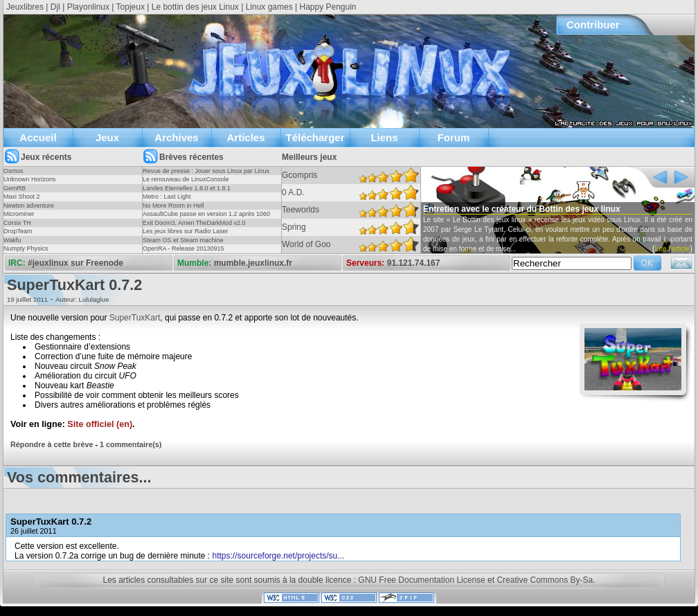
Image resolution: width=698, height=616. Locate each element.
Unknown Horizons (30, 179)
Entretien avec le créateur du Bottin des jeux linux (522, 209)
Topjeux (131, 7)
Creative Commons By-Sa (545, 580)
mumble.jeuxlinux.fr (253, 263)
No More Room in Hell (173, 206)
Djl (55, 7)
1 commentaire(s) (131, 444)
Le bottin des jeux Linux (195, 7)
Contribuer (593, 25)
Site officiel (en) (100, 424)
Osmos (14, 171)
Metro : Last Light (167, 197)
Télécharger (315, 137)
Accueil (38, 137)
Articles (245, 137)
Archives (176, 137)
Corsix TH (17, 223)
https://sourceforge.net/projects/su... (279, 556)
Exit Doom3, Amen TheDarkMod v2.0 (194, 223)
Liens (384, 137)
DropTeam (18, 231)
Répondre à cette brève (52, 444)
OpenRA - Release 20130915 (184, 248)
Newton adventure (29, 206)
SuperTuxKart (135, 318)
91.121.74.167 (414, 263)
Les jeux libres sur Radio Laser (186, 231)
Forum (454, 137)
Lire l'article (672, 249)
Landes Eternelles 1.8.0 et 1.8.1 (187, 188)
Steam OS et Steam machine (183, 240)
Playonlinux (88, 7)
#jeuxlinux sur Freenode (75, 263)
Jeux (107, 137)
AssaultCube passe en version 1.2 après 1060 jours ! (206, 218)
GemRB (15, 188)
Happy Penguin (328, 7)
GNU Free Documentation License (421, 580)
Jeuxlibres (25, 7)
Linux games (269, 7)
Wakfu (12, 240)
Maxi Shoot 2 (22, 197)
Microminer (19, 214)
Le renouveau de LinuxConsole (186, 179)
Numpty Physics (26, 248)
